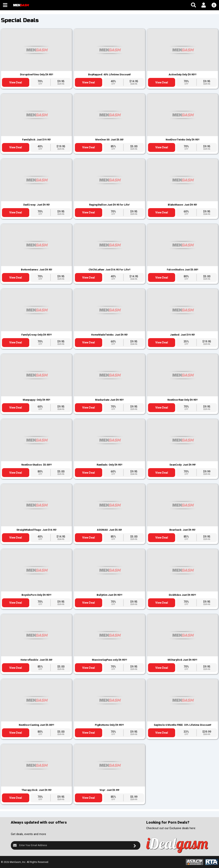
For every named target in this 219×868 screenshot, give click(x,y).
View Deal (16, 82)
